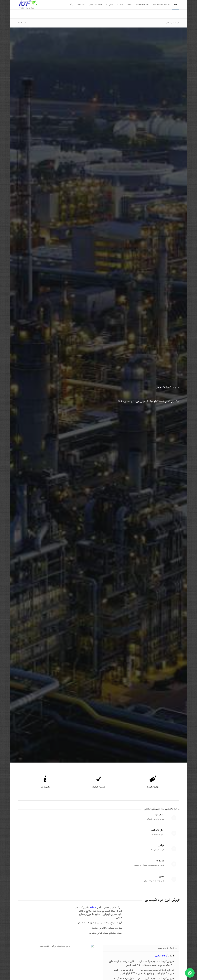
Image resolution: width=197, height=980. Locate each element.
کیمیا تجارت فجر (172, 23)
